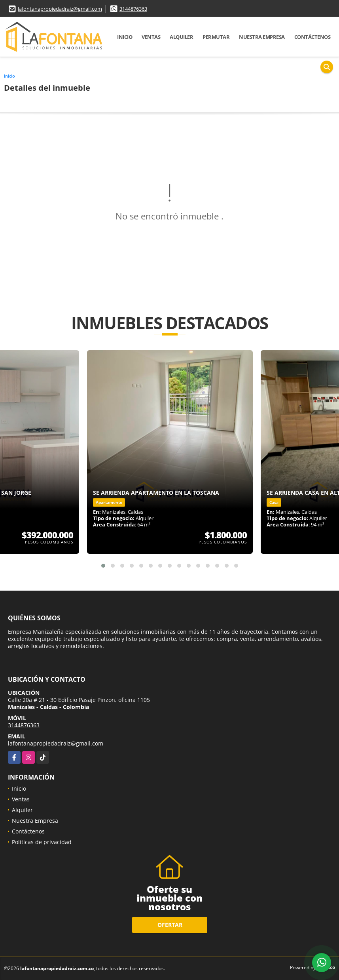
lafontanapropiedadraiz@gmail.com (60, 9)
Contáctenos (312, 37)
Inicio (125, 37)
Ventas (151, 37)
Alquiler (181, 37)
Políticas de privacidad (42, 842)
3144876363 (133, 9)
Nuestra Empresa (262, 37)
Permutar (216, 37)
